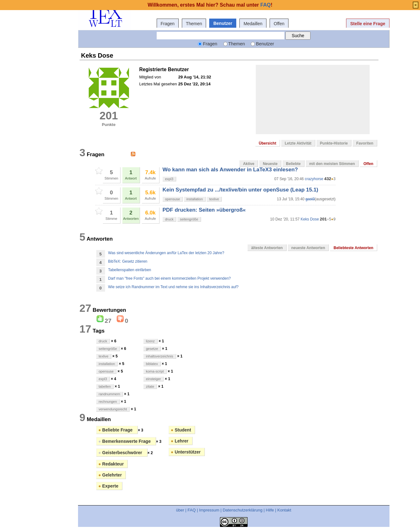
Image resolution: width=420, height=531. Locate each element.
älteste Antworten (267, 248)
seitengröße (189, 219)
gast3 (310, 199)
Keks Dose (310, 219)
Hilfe (270, 510)
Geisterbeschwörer (121, 453)
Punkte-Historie (334, 143)
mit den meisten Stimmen (332, 164)
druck (169, 219)
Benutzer (223, 23)
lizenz (150, 341)
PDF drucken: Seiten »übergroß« (204, 210)
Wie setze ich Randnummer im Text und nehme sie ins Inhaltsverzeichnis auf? (174, 287)
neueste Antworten (308, 248)
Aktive (249, 164)
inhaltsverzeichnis (160, 356)
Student (181, 430)
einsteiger (154, 379)
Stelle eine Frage (368, 24)
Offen (279, 24)
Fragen (168, 24)
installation (195, 199)
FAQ (192, 510)
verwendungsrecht (113, 409)
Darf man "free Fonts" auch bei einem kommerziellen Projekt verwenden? (170, 278)
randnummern (109, 394)
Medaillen (253, 24)
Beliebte (293, 164)
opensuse (173, 199)
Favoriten (365, 143)
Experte (109, 486)
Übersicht (268, 143)
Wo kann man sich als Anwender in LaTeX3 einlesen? (230, 170)
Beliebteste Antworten (353, 248)
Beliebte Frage (116, 430)
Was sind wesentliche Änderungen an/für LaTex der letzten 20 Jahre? (166, 253)
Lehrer (180, 441)
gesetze (152, 349)
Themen (194, 24)
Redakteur (111, 464)
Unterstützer (186, 452)
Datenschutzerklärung (243, 510)
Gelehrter (110, 475)
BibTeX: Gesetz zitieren (128, 261)
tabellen (105, 386)
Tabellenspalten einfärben (130, 270)
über (180, 510)
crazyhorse (314, 179)
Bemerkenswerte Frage (125, 441)
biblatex (152, 364)
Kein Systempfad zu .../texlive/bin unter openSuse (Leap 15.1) (241, 190)
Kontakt (284, 510)
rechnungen (108, 402)
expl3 (169, 179)
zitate (150, 386)
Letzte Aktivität (298, 143)
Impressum (209, 510)
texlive (214, 199)
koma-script (155, 371)
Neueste (270, 164)
